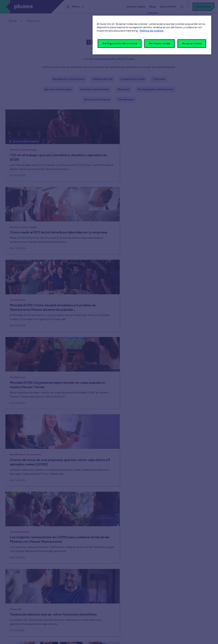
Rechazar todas (160, 43)
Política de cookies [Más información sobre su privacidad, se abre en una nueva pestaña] (152, 31)
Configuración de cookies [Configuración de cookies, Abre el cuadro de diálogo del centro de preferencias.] (120, 43)
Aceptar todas (192, 43)
